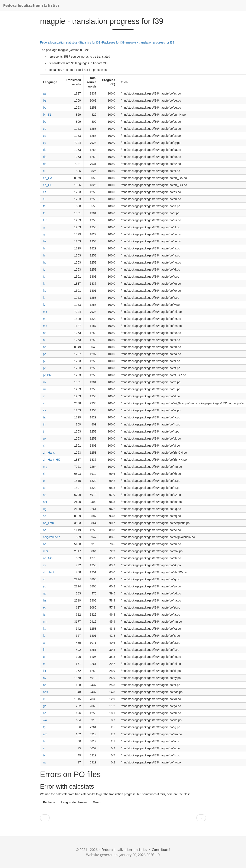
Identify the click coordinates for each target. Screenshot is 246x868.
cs (45, 136)
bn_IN (47, 115)
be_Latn (48, 523)
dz (45, 164)
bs (45, 122)
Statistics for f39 (90, 42)
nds (46, 692)
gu (45, 234)
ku (45, 699)
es (45, 192)
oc (45, 530)
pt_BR (47, 375)
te (44, 488)
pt (44, 368)
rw (45, 762)
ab (45, 713)
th (44, 424)
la (44, 741)
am (45, 734)
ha (45, 600)
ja (44, 615)
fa (44, 206)
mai (46, 551)
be (45, 100)
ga (45, 706)
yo (45, 586)
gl (44, 227)
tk (44, 755)
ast (45, 502)
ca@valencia (52, 537)
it (44, 277)
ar (44, 643)
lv (44, 305)
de (45, 157)
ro (44, 382)
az (45, 495)
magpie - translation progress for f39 (150, 42)
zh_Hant (49, 572)
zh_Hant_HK (51, 460)
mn (45, 622)
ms (45, 326)
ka (45, 629)
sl (44, 396)
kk (45, 671)
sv (45, 410)
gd (45, 593)
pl (44, 361)
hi (44, 248)
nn (45, 347)
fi (44, 650)
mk (45, 312)
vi (44, 446)
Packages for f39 (113, 42)
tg (44, 727)
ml (45, 664)
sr (44, 403)
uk (45, 438)
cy (45, 143)
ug (45, 509)
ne (45, 333)
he (45, 241)
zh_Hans (49, 453)
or (44, 481)
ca (45, 129)
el (44, 171)
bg (45, 108)
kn (45, 284)
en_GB (48, 185)
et (44, 607)
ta (44, 417)
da (45, 150)
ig (44, 579)
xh (45, 474)
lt (44, 298)
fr (44, 213)
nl (44, 340)
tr (44, 431)
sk (45, 565)
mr (45, 319)
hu (45, 262)
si (44, 748)
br (44, 685)
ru (44, 389)
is (44, 636)
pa (45, 354)
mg (45, 467)
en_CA (48, 178)
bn (45, 544)
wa (45, 720)
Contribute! (161, 850)
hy (45, 678)
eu (45, 199)
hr (44, 255)
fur (45, 220)
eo (45, 657)
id (44, 269)
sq (45, 516)
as (45, 93)
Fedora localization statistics (31, 5)
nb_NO (48, 558)
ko (45, 291)
